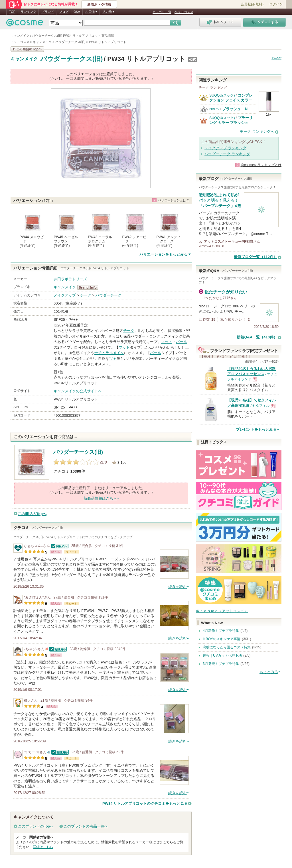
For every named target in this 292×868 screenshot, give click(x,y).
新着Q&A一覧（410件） (257, 337)
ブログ (64, 12)
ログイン (276, 4)
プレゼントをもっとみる (256, 429)
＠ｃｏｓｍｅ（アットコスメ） (222, 611)
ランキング (28, 12)
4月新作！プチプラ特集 (221, 631)
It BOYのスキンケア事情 (222, 639)
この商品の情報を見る (27, 49)
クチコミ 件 (69, 471)
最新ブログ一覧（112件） (255, 257)
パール (182, 342)
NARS (214, 109)
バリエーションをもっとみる (164, 254)
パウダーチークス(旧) (72, 59)
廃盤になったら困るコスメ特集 (227, 647)
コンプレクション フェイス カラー (231, 98)
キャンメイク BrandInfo (89, 287)
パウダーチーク (109, 295)
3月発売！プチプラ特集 (221, 664)
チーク (86, 295)
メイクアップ (65, 295)
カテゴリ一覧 (162, 12)
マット (167, 342)
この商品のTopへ (32, 514)
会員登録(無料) (252, 4)
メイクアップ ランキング (225, 148)
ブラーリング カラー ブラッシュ (231, 120)
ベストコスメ (184, 12)
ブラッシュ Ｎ (235, 109)
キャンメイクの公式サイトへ (78, 391)
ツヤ (113, 359)
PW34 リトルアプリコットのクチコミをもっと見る (145, 803)
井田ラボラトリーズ (70, 279)
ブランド (48, 12)
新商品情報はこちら (100, 498)
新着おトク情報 (99, 5)
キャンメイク (24, 59)
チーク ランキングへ (257, 131)
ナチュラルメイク (109, 353)
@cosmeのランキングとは (261, 165)
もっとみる (269, 672)
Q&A (77, 12)
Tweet (276, 58)
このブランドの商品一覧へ (86, 826)
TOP (12, 12)
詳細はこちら (43, 847)
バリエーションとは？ (174, 200)
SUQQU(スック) (222, 95)
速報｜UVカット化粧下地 (222, 655)
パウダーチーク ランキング (227, 154)
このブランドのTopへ (36, 826)
